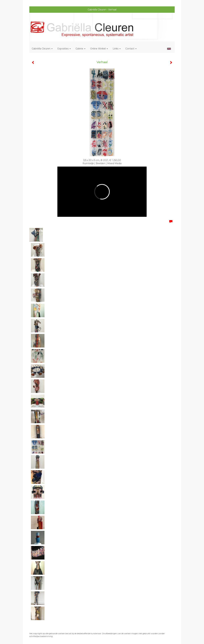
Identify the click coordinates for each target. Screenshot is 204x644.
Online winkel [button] (99, 49)
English (169, 49)
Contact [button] (131, 49)
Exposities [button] (64, 49)
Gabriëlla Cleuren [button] (42, 49)
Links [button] (117, 49)
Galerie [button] (80, 49)
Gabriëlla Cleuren (97, 10)
